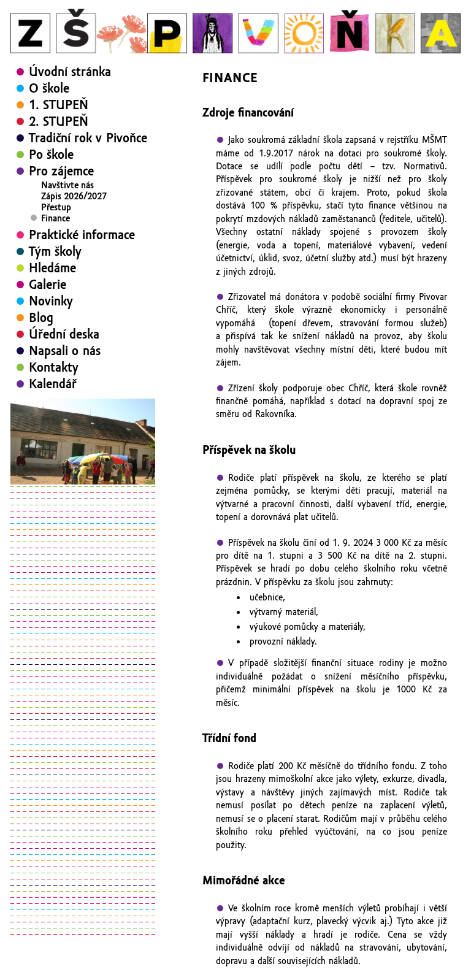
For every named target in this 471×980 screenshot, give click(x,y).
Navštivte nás (67, 185)
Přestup (56, 207)
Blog (41, 318)
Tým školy (55, 251)
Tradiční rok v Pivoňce (88, 138)
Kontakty (54, 367)
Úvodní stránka (70, 72)
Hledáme (52, 268)
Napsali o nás (65, 351)
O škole (49, 88)
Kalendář (53, 384)
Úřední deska (64, 334)
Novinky (51, 301)
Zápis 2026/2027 (74, 196)
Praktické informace (82, 235)
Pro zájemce (61, 171)
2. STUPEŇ (59, 121)
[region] (83, 442)
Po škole (51, 155)
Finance (56, 218)
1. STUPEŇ (59, 105)
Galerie (48, 285)
